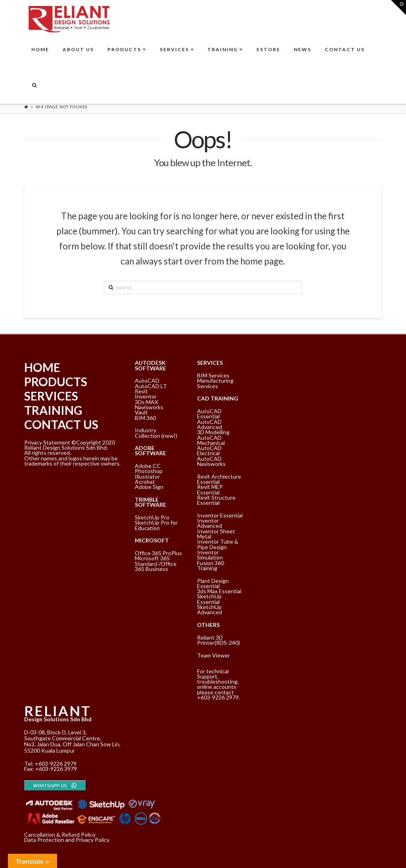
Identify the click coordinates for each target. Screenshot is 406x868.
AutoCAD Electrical (209, 450)
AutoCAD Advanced (210, 424)
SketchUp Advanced (210, 609)
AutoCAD (147, 380)
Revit (141, 391)
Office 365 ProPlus (158, 553)
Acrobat (145, 482)
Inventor (146, 396)
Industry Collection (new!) (156, 433)
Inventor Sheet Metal (216, 534)
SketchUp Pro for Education (156, 525)
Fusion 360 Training (211, 565)
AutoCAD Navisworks (211, 461)
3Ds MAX (147, 402)
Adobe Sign (149, 487)
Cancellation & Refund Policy (60, 834)
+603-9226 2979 (56, 764)
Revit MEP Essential (210, 489)
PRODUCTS (56, 381)
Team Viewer (214, 655)
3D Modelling (213, 432)
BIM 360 (145, 418)
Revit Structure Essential (216, 500)
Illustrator (147, 476)
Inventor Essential (220, 515)
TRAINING (53, 410)
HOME (42, 367)
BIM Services (213, 375)
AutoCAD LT (151, 386)
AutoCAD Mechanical (211, 440)
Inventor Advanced (210, 523)
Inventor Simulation (210, 555)
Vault (141, 412)
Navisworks (149, 407)
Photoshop (149, 471)
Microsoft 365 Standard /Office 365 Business (156, 563)
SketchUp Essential (209, 599)
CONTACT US (61, 424)
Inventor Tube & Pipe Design (218, 544)
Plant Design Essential (213, 583)
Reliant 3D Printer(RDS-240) (218, 640)
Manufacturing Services (215, 383)
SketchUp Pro (152, 517)
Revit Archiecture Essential (219, 479)
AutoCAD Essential (209, 414)
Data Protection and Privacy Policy (67, 840)
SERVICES (51, 396)
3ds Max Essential (219, 591)
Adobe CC (148, 466)
